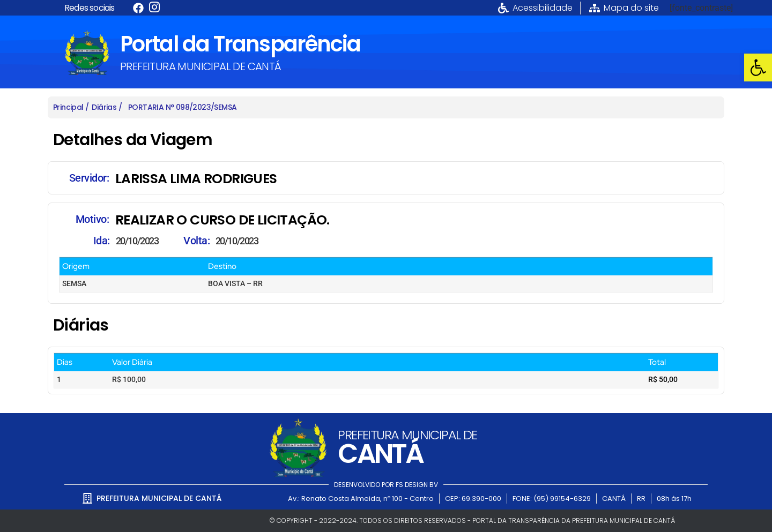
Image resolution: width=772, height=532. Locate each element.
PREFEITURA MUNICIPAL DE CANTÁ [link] (201, 66)
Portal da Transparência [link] (240, 44)
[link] (758, 68)
